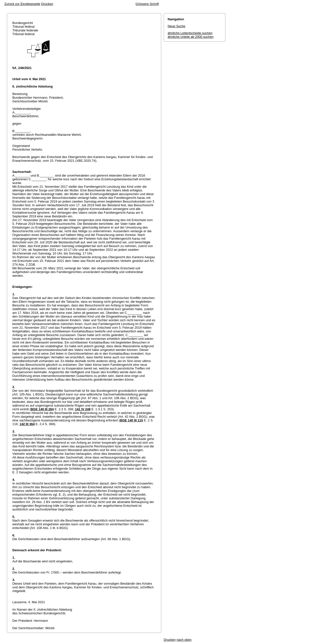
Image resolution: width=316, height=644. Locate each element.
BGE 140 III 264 (42, 409)
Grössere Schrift (147, 4)
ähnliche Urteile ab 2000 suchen (191, 37)
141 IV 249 (83, 409)
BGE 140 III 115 (131, 420)
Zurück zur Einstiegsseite (22, 4)
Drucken (47, 4)
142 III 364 (27, 424)
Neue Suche (177, 26)
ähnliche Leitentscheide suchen (190, 33)
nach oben (184, 640)
